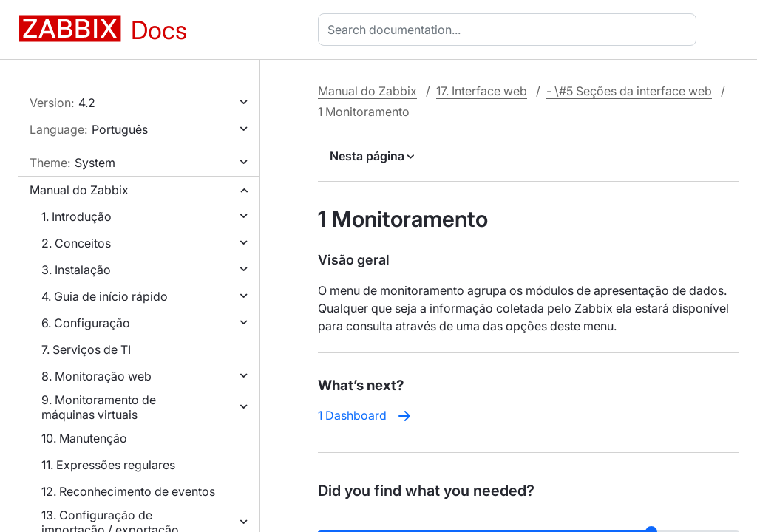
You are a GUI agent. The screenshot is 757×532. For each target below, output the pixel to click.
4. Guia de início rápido (105, 296)
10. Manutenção (84, 438)
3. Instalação (76, 270)
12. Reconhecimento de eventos (128, 491)
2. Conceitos (76, 243)
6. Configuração (86, 323)
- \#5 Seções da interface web (629, 91)
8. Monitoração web (96, 376)
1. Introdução (77, 216)
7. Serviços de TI (86, 349)
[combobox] (510, 30)
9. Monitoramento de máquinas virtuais (99, 407)
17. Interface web (482, 91)
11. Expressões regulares (108, 465)
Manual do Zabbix (79, 190)
